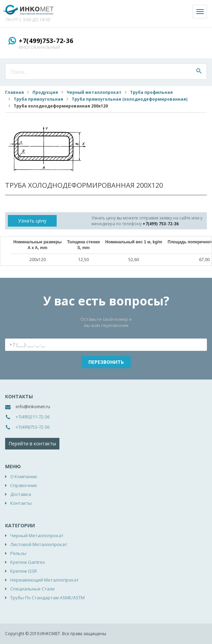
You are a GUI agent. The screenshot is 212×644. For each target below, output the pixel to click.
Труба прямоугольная (38, 99)
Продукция (45, 92)
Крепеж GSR (24, 571)
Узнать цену (32, 221)
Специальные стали (32, 589)
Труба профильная (151, 92)
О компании (24, 476)
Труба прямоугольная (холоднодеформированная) (130, 99)
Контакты (21, 503)
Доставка (21, 494)
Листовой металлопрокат (39, 544)
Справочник (24, 485)
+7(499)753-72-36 (46, 41)
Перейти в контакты (32, 443)
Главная (15, 92)
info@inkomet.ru (33, 406)
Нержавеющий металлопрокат (45, 580)
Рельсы (18, 553)
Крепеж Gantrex (28, 562)
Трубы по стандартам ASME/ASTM (47, 598)
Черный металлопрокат (94, 92)
